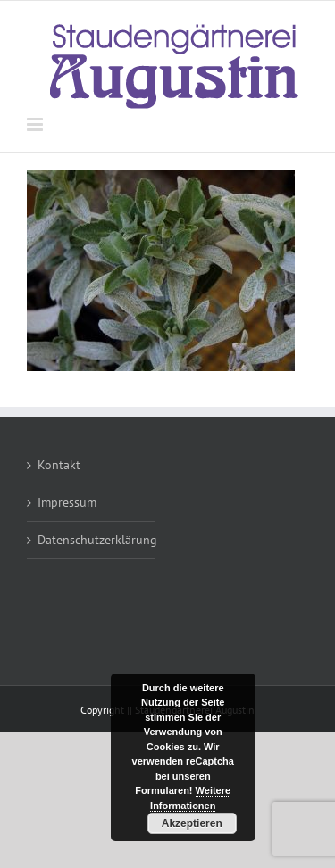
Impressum (67, 502)
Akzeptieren (192, 823)
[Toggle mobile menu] (36, 124)
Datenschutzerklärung (92, 540)
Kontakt (59, 465)
